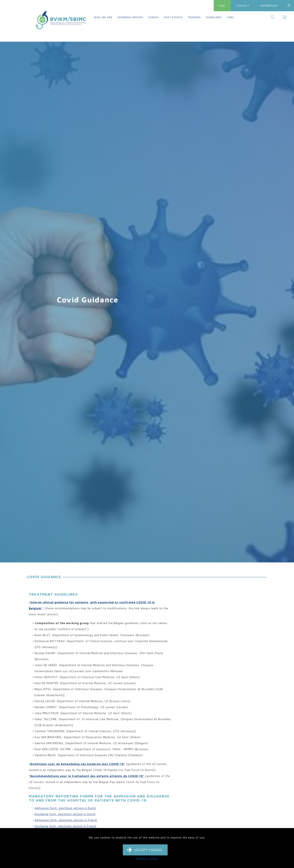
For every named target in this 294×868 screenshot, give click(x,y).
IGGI (222, 6)
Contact (243, 6)
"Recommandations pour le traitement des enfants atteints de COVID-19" (87, 776)
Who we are (103, 17)
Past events (173, 17)
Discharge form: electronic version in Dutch (65, 814)
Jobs (230, 17)
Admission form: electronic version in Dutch (65, 808)
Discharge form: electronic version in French (66, 826)
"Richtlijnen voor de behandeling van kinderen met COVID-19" (77, 764)
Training (194, 17)
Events (154, 17)
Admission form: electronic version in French (66, 820)
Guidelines (214, 17)
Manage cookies (147, 858)
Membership (269, 6)
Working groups (130, 17)
